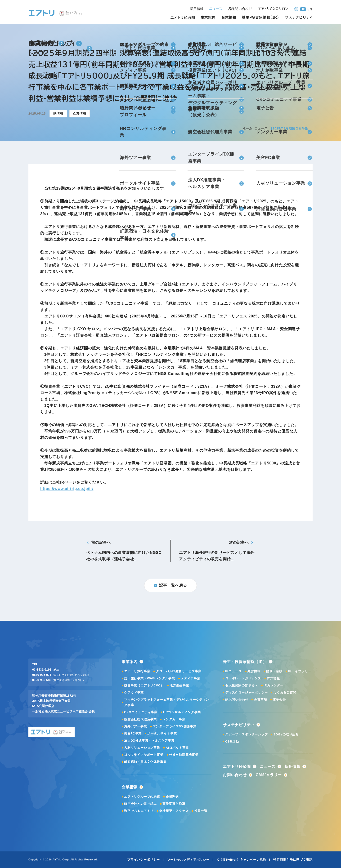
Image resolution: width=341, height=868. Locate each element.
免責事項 (260, 700)
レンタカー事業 (174, 719)
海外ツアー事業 (136, 726)
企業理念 (172, 797)
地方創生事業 (179, 685)
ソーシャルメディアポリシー (188, 860)
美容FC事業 (133, 733)
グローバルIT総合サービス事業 (179, 671)
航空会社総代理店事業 (140, 719)
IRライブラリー (300, 671)
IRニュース (233, 671)
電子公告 (279, 700)
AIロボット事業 (177, 748)
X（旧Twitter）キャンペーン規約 (241, 860)
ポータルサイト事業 (162, 733)
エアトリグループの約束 (142, 797)
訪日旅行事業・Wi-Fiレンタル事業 (150, 678)
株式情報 (273, 678)
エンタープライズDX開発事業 (175, 726)
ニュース (261, 128)
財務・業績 (274, 671)
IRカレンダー (274, 685)
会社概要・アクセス (174, 811)
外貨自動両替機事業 (184, 755)
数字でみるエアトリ (139, 811)
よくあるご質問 (285, 692)
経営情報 (254, 671)
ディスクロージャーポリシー (246, 692)
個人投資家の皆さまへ (242, 685)
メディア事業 (191, 678)
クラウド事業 (134, 692)
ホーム (248, 128)
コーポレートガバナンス (243, 678)
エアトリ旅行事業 (137, 671)
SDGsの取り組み (286, 734)
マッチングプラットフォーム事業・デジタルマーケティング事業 (167, 702)
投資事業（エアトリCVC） (144, 685)
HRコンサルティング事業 (182, 712)
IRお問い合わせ (237, 700)
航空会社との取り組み (140, 804)
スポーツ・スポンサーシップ (246, 734)
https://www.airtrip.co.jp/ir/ (67, 489)
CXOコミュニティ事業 (141, 712)
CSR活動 (232, 741)
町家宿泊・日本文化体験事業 (145, 762)
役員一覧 (201, 811)
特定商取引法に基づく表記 (293, 860)
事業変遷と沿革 (174, 804)
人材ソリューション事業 (142, 748)
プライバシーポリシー (144, 860)
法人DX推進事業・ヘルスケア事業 (149, 741)
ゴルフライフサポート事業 (144, 755)
